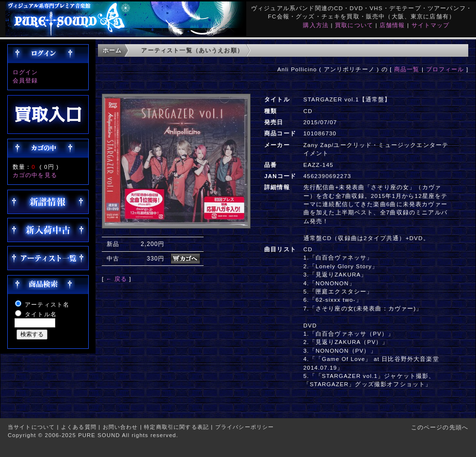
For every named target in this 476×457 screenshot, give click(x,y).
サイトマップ (431, 25)
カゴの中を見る (35, 175)
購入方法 (316, 25)
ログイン (25, 72)
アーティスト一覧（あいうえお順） (192, 50)
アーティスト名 (47, 304)
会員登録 (25, 80)
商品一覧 (407, 69)
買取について (354, 25)
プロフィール (445, 69)
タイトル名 (41, 314)
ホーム (112, 50)
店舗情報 (392, 25)
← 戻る (117, 279)
